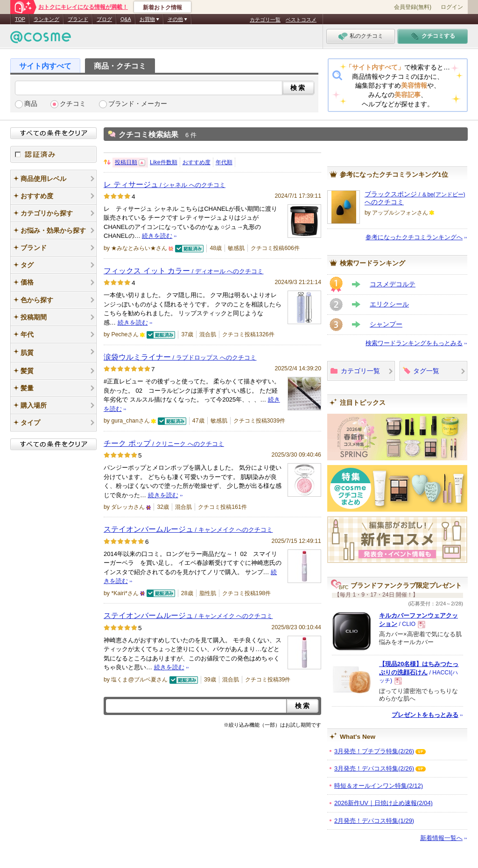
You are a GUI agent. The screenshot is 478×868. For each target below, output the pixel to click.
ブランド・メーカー (138, 104)
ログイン (452, 7)
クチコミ (73, 104)
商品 (31, 104)
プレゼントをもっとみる (425, 715)
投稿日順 (126, 162)
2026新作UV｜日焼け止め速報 (383, 803)
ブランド (78, 19)
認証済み (53, 154)
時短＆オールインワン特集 (379, 786)
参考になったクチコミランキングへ (414, 237)
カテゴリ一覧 (265, 20)
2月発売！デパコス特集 (374, 821)
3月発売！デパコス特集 (374, 768)
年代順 (224, 162)
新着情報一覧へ (441, 838)
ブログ (104, 19)
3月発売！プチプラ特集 (374, 751)
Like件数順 (164, 162)
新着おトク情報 (162, 7)
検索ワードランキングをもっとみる (414, 343)
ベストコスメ (301, 20)
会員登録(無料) (413, 7)
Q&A (126, 19)
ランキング (46, 19)
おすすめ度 (197, 162)
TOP (20, 19)
